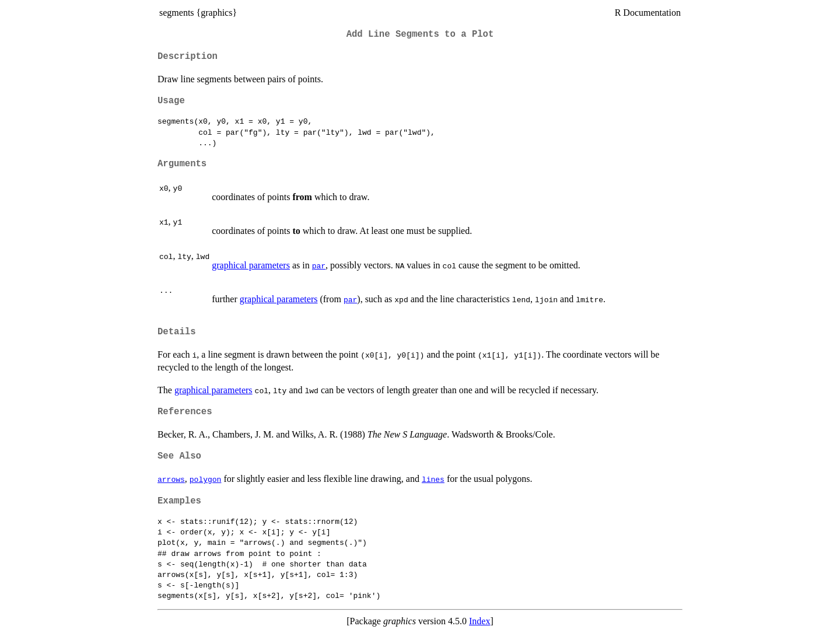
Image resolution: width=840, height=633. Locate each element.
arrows (171, 479)
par (319, 265)
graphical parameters (251, 265)
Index (480, 621)
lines (433, 479)
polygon (206, 479)
